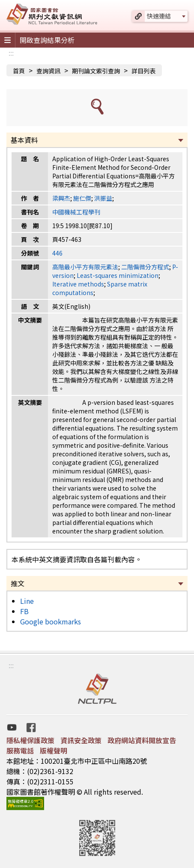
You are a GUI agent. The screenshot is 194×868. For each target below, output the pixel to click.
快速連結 (159, 16)
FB (24, 611)
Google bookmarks (51, 621)
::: (11, 53)
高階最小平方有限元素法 (85, 267)
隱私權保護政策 (30, 740)
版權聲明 (54, 750)
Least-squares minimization (118, 275)
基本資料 (24, 140)
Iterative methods (78, 284)
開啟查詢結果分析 (47, 40)
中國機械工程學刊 (76, 212)
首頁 (19, 71)
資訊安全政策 (81, 740)
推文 (18, 583)
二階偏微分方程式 (145, 267)
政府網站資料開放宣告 (142, 740)
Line (27, 601)
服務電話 (20, 750)
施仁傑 (82, 198)
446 (57, 253)
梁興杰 (61, 198)
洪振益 (103, 198)
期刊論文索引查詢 (96, 71)
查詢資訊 (48, 71)
